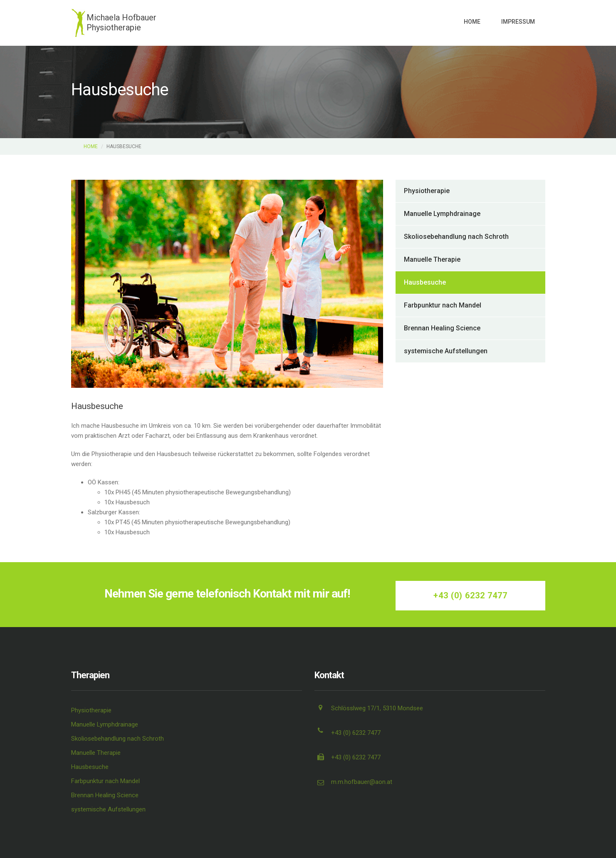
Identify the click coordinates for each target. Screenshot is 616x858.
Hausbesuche (425, 282)
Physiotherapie (427, 191)
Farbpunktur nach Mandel (443, 305)
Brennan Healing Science (442, 328)
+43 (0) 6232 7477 (470, 595)
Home (472, 22)
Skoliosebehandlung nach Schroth (456, 237)
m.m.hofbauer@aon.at (362, 782)
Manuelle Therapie (432, 259)
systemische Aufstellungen (446, 351)
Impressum (518, 22)
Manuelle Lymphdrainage (442, 214)
